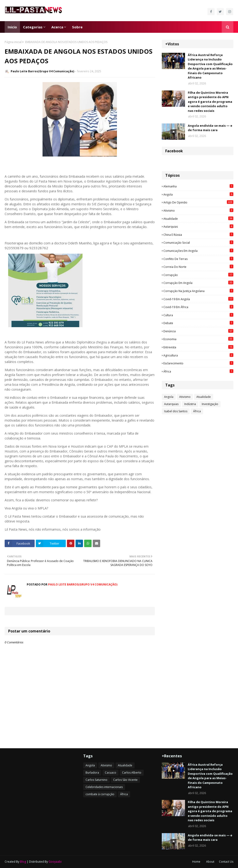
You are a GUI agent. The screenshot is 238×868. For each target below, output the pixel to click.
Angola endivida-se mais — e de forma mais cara (210, 128)
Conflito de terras (198, 259)
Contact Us (226, 862)
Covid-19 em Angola (198, 299)
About (210, 862)
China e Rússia (198, 235)
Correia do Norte (198, 267)
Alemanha (198, 186)
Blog (23, 862)
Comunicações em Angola (198, 251)
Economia (198, 339)
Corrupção (198, 275)
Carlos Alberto (132, 773)
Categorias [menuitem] (33, 27)
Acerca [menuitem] (57, 27)
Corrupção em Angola (198, 283)
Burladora (92, 773)
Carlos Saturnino (96, 780)
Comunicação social (198, 243)
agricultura (198, 355)
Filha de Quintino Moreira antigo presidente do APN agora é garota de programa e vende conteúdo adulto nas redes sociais (210, 102)
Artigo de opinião (198, 202)
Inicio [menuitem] (12, 27)
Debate (198, 323)
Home (196, 862)
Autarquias (198, 226)
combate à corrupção (100, 794)
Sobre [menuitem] (77, 27)
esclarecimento (198, 363)
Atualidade (198, 219)
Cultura (198, 315)
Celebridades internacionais (104, 787)
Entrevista (198, 347)
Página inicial (13, 42)
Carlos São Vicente (125, 780)
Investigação (210, 404)
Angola (198, 194)
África (198, 371)
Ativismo (198, 210)
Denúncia (198, 331)
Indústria (190, 404)
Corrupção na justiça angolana (198, 291)
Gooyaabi (55, 862)
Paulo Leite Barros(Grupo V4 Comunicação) (42, 71)
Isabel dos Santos (176, 411)
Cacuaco (111, 773)
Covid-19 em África (198, 307)
